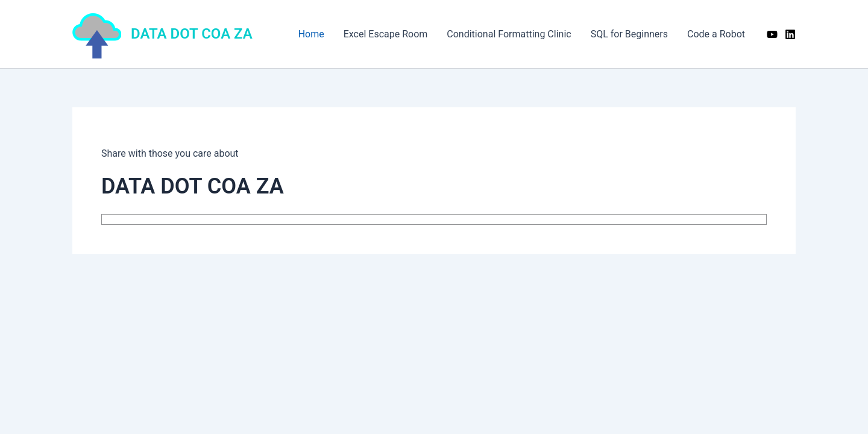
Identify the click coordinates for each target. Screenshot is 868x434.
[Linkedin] (790, 34)
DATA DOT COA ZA (192, 34)
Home (311, 34)
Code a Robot (716, 34)
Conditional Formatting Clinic (509, 34)
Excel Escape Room (386, 34)
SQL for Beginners (629, 34)
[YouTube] (772, 34)
